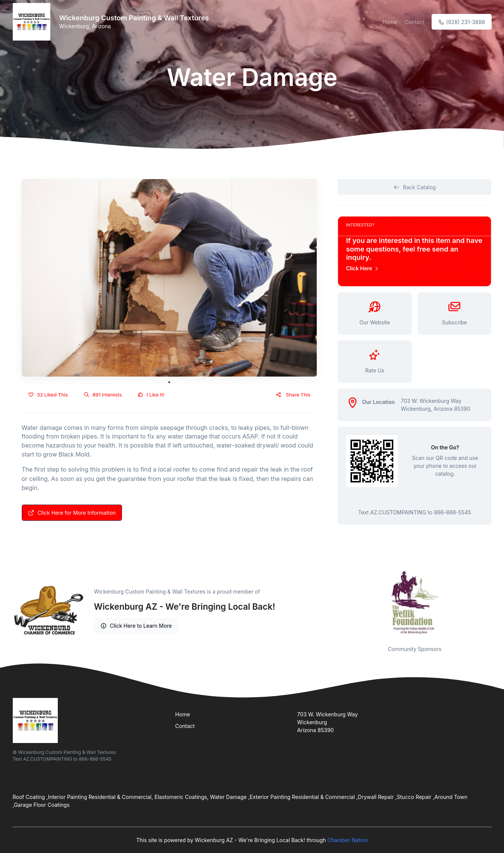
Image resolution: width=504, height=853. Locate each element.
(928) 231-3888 (461, 22)
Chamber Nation (348, 840)
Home (390, 22)
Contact (414, 22)
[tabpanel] (169, 278)
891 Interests (103, 395)
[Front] (33, 22)
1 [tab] (169, 382)
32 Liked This (48, 395)
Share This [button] (293, 395)
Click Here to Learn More (136, 626)
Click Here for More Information (72, 513)
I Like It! (151, 395)
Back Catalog (414, 187)
